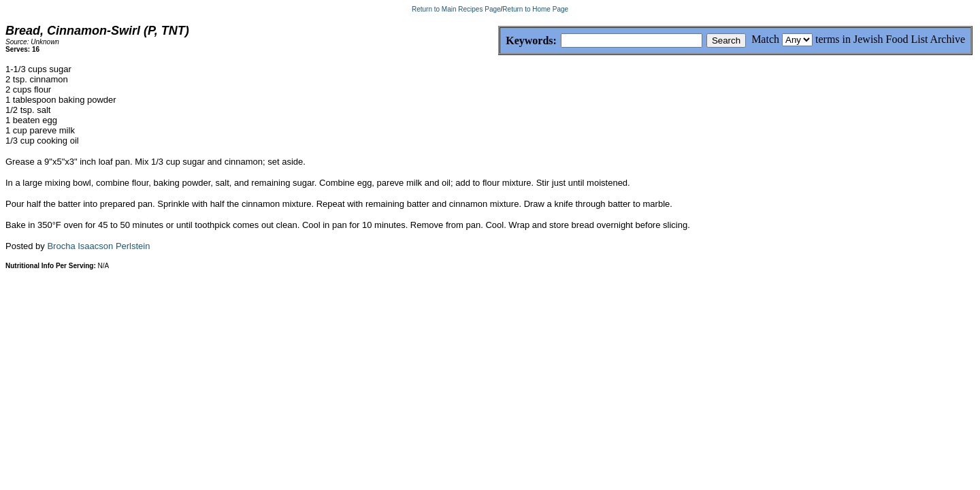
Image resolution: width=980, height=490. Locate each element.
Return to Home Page (535, 9)
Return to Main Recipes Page (456, 9)
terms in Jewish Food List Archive (890, 39)
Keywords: (499, 41)
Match (765, 39)
